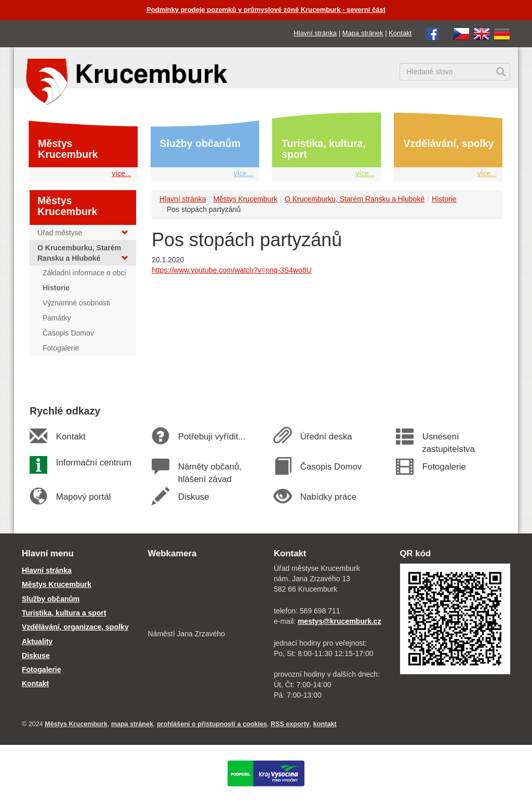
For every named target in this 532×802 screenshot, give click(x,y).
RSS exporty (290, 724)
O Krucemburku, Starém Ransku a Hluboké (355, 199)
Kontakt (400, 33)
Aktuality (37, 641)
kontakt (325, 724)
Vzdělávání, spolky (449, 143)
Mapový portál (83, 497)
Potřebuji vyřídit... (211, 437)
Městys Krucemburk (68, 149)
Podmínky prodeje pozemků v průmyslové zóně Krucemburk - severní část (266, 10)
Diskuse (193, 497)
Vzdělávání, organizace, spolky (75, 627)
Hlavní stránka (315, 33)
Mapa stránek (363, 33)
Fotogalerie (444, 467)
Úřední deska (326, 437)
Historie (444, 199)
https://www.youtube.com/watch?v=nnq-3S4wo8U (232, 270)
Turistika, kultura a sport (64, 613)
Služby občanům (201, 143)
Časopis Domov (331, 467)
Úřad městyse (83, 233)
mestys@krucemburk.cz (340, 621)
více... (121, 173)
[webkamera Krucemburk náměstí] (203, 595)
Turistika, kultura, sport (324, 149)
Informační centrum (93, 463)
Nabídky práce (328, 497)
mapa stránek (132, 724)
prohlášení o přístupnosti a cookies (212, 724)
